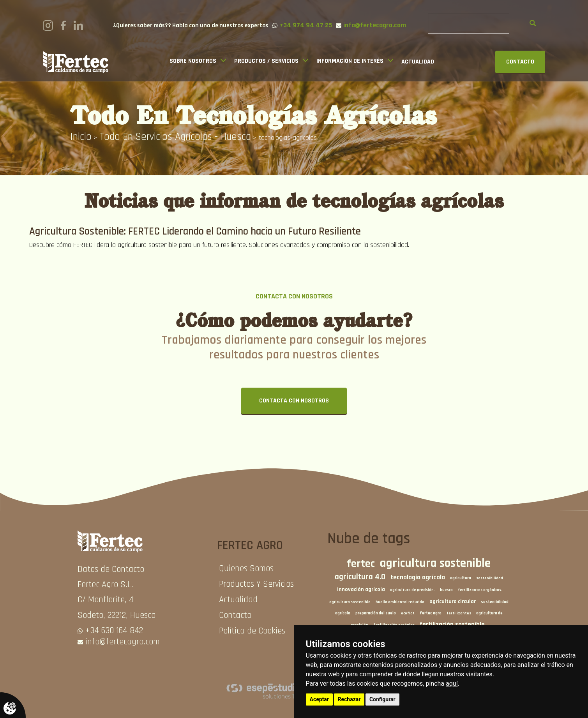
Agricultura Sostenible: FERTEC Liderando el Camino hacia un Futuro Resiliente (195, 231)
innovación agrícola (361, 589)
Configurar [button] (382, 699)
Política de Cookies (252, 631)
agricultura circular (453, 602)
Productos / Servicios (266, 61)
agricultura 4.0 (360, 577)
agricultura (461, 578)
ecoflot (408, 613)
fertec (361, 564)
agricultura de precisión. (412, 590)
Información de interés (350, 61)
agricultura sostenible (435, 563)
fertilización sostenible (452, 625)
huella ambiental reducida (400, 602)
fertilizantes (459, 613)
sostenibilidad (490, 578)
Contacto (235, 615)
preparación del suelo (376, 613)
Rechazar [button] (349, 699)
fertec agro (431, 613)
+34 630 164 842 (114, 631)
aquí (452, 684)
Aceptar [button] (320, 699)
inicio (81, 137)
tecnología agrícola (418, 577)
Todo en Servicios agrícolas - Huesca (175, 137)
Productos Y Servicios (256, 584)
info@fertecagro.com (123, 642)
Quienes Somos (246, 569)
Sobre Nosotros (193, 61)
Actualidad (418, 62)
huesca (446, 590)
